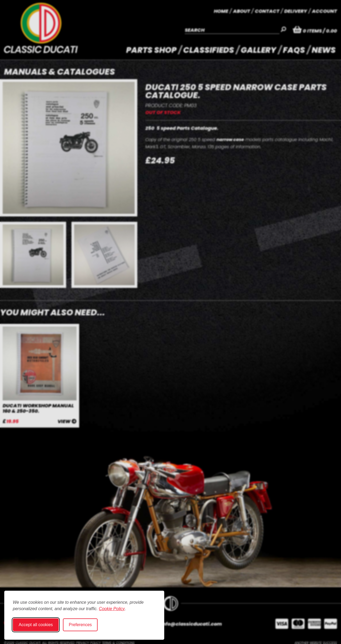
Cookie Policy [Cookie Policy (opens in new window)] (112, 609)
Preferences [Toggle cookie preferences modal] (80, 625)
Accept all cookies (36, 625)
